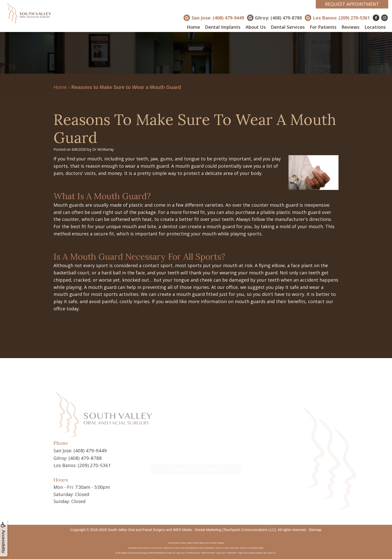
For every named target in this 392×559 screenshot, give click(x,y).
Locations (375, 27)
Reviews (350, 27)
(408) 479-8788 (84, 458)
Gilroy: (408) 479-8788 (278, 18)
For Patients (323, 27)
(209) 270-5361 (93, 465)
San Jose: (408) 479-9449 (218, 18)
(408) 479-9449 (89, 450)
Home (193, 27)
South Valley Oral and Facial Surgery (136, 529)
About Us (256, 27)
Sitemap (315, 529)
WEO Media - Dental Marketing (197, 529)
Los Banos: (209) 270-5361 (341, 18)
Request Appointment (352, 4)
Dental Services (288, 27)
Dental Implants (223, 27)
